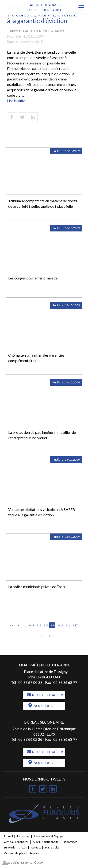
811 (31, 625)
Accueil (8, 836)
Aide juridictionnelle (46, 842)
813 (46, 625)
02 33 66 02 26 (30, 739)
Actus (23, 847)
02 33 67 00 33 (30, 682)
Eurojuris (9, 847)
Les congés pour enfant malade (33, 278)
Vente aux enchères (16, 842)
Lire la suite (16, 101)
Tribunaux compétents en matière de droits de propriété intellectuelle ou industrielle (43, 203)
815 (60, 625)
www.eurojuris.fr (34, 41)
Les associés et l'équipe (49, 836)
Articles (34, 853)
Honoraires (70, 842)
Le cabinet (23, 836)
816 (68, 625)
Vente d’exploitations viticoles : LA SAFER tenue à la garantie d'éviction (42, 512)
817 (75, 625)
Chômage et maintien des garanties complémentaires (36, 358)
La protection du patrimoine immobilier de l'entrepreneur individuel (42, 435)
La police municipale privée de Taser (37, 587)
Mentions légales (14, 853)
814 (53, 625)
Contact (36, 847)
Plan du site (52, 847)
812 (38, 625)
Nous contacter (48, 695)
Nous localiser (48, 706)
